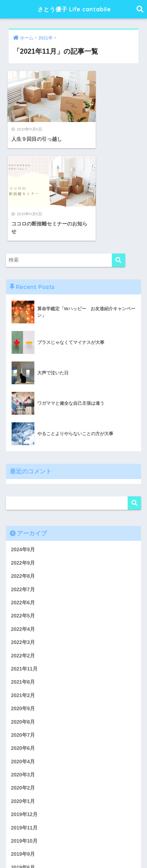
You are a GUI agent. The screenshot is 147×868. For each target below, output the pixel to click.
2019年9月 (23, 756)
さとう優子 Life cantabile (74, 9)
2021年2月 (23, 596)
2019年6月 (23, 769)
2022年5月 (23, 516)
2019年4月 (23, 796)
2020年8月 (23, 623)
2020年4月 (23, 663)
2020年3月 (23, 676)
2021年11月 (24, 570)
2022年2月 (23, 556)
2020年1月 (23, 703)
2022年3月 (23, 543)
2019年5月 (23, 783)
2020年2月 (23, 689)
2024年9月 (23, 449)
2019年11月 (24, 729)
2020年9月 (23, 610)
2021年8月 (23, 583)
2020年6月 (23, 650)
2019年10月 (24, 743)
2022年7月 (23, 489)
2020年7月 (23, 636)
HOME (73, 839)
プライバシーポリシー (44, 852)
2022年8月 (23, 476)
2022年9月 (23, 463)
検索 (134, 403)
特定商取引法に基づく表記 (98, 852)
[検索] (119, 160)
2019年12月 (24, 716)
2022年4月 (23, 530)
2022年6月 (23, 503)
